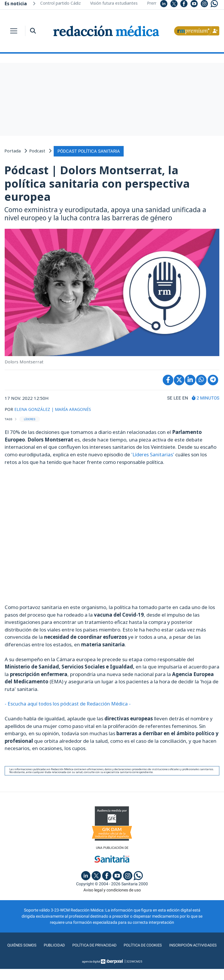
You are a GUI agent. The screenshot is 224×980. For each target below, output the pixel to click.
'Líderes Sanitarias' (153, 453)
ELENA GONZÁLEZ (33, 408)
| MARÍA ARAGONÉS (75, 408)
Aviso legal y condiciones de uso (112, 889)
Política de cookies (171, 945)
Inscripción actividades (112, 956)
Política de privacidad (121, 945)
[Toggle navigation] (14, 31)
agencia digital (91, 973)
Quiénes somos (48, 945)
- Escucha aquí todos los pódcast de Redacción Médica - (69, 703)
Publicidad (81, 945)
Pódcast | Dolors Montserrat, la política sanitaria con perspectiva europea (97, 183)
